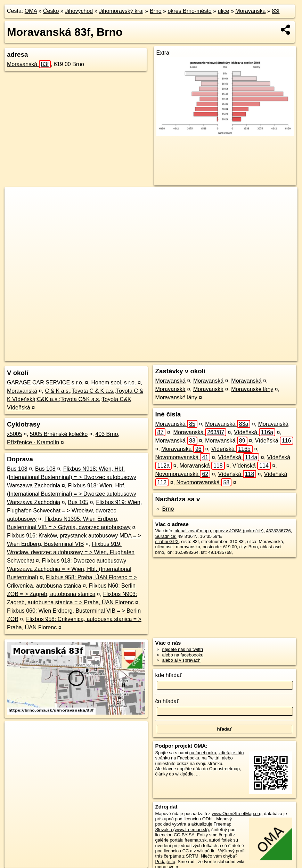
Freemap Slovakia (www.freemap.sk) (193, 827)
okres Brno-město (189, 11)
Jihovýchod (79, 11)
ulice (224, 11)
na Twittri (210, 758)
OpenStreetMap (168, 356)
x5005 (15, 434)
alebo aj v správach (181, 660)
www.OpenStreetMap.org (236, 814)
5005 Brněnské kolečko (59, 434)
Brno (156, 11)
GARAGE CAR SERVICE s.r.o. (45, 383)
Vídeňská (255, 432)
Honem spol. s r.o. (113, 383)
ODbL (208, 819)
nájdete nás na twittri (183, 649)
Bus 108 (17, 469)
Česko (51, 11)
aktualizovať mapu (193, 531)
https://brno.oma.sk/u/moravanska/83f (261, 356)
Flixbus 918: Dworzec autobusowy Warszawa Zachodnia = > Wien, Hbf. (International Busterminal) (69, 569)
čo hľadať (167, 701)
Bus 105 (78, 502)
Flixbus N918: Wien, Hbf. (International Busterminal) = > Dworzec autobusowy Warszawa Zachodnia (72, 477)
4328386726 (279, 531)
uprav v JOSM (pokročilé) (238, 531)
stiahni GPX (167, 541)
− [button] (17, 210)
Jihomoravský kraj (121, 11)
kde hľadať (169, 675)
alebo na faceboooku (183, 655)
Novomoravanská (183, 457)
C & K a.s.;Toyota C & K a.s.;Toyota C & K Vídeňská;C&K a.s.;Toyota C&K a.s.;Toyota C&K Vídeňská (75, 399)
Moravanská (250, 11)
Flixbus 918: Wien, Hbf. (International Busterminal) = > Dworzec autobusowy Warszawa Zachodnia (72, 494)
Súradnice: (166, 536)
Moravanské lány (252, 389)
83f (276, 11)
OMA (31, 11)
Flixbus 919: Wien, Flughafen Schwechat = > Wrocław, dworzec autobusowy (74, 511)
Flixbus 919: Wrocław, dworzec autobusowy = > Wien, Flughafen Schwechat (71, 552)
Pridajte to (165, 862)
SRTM (192, 856)
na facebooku (203, 753)
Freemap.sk (204, 356)
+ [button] (17, 199)
